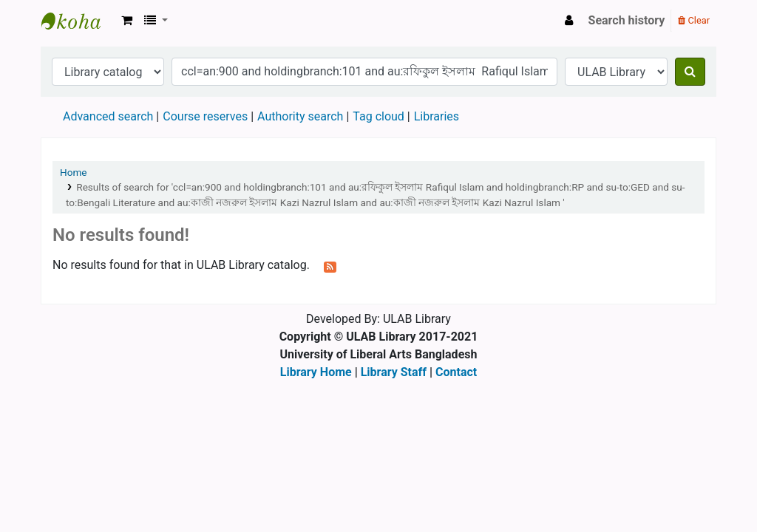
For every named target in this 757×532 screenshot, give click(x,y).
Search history (627, 20)
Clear (694, 20)
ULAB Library (78, 21)
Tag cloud (378, 116)
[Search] (690, 72)
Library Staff (394, 372)
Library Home (316, 372)
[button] (127, 21)
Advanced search (108, 116)
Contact (456, 372)
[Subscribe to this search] (330, 266)
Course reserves (205, 116)
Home (74, 172)
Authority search (300, 116)
